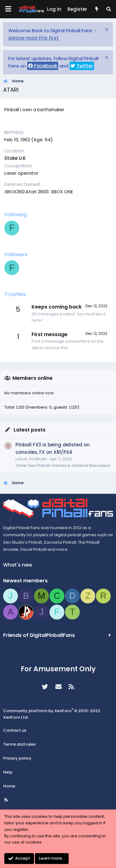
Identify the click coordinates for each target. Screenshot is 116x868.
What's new (18, 565)
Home (9, 786)
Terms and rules (19, 744)
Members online (32, 378)
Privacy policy (17, 758)
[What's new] (96, 9)
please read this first (34, 38)
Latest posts (30, 430)
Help (8, 772)
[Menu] (8, 9)
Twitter (82, 66)
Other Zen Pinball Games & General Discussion (63, 465)
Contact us (15, 730)
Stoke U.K (15, 158)
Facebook (43, 66)
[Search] (109, 9)
